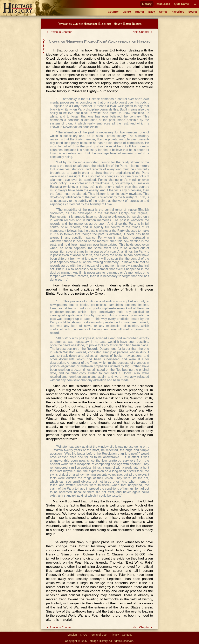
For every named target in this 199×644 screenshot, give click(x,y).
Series (163, 12)
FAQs (84, 635)
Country (113, 12)
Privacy (114, 635)
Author (140, 12)
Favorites (178, 12)
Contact (127, 635)
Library (147, 4)
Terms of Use (98, 635)
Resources (163, 4)
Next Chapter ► (143, 32)
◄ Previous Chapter (59, 32)
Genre (127, 12)
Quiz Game (181, 4)
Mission (72, 635)
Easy (152, 12)
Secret (193, 12)
